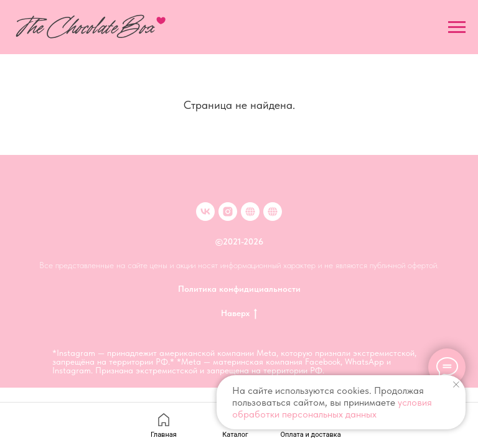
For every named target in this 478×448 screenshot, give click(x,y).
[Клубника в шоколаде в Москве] (250, 212)
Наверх (239, 314)
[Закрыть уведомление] (456, 385)
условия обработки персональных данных (332, 408)
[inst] (228, 212)
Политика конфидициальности (239, 289)
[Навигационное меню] (457, 27)
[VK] (205, 212)
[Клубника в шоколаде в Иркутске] (273, 212)
